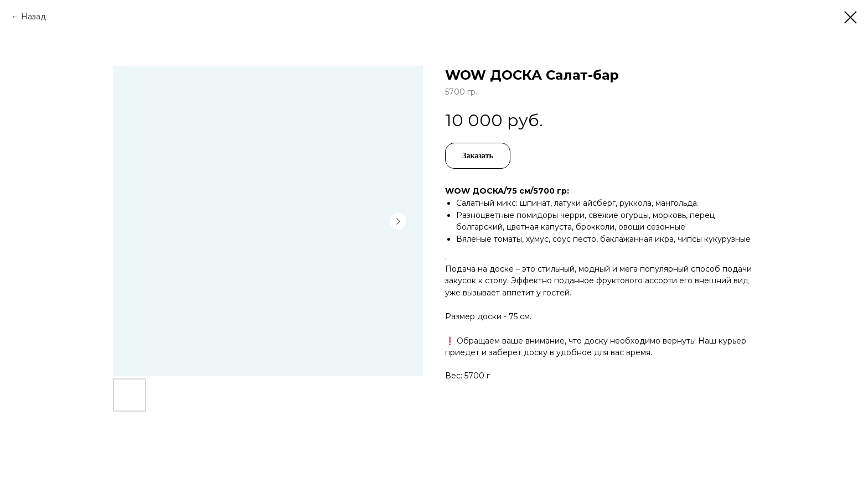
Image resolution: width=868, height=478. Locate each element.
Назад (33, 17)
